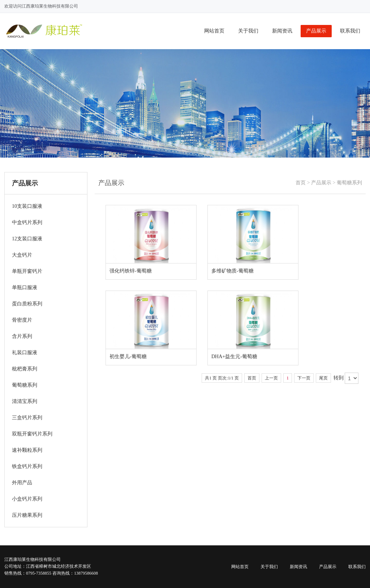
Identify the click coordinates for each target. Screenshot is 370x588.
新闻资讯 (282, 31)
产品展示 (316, 31)
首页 (301, 183)
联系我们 (350, 31)
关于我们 (248, 31)
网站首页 (214, 31)
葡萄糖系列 (349, 183)
